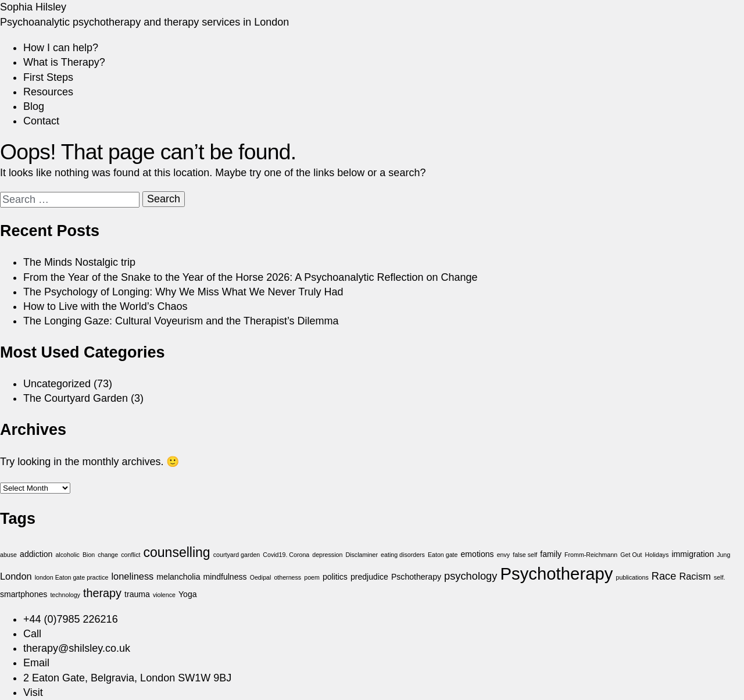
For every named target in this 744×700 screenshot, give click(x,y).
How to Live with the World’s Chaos (105, 306)
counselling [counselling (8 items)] (176, 552)
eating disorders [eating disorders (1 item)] (403, 555)
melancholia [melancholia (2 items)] (178, 577)
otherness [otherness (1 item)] (287, 577)
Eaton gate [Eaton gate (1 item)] (443, 555)
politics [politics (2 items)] (335, 577)
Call (32, 634)
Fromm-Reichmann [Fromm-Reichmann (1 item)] (591, 555)
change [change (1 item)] (108, 555)
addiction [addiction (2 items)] (36, 554)
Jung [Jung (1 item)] (723, 555)
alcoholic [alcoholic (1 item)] (67, 555)
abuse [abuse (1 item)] (8, 555)
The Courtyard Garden (76, 398)
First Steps (48, 77)
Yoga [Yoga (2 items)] (188, 594)
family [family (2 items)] (551, 554)
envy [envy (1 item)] (504, 555)
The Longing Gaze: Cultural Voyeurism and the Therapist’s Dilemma (181, 321)
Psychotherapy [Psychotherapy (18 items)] (556, 574)
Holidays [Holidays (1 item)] (657, 555)
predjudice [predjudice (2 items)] (369, 577)
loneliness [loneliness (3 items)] (132, 576)
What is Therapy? (64, 62)
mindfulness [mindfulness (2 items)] (225, 577)
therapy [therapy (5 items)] (102, 593)
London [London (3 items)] (16, 576)
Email (36, 663)
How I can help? (61, 48)
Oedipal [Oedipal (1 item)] (261, 577)
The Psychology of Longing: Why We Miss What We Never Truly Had (183, 292)
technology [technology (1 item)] (65, 595)
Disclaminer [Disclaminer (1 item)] (362, 555)
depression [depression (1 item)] (327, 555)
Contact (41, 121)
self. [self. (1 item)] (720, 577)
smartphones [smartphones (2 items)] (24, 594)
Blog (34, 106)
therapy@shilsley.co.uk (77, 648)
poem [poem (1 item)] (312, 577)
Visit (33, 692)
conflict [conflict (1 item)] (130, 555)
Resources (48, 92)
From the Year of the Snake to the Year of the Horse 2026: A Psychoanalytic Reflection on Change (251, 277)
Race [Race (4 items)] (664, 576)
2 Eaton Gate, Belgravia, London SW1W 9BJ (127, 678)
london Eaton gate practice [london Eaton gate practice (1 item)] (72, 577)
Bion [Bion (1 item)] (89, 555)
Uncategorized (57, 384)
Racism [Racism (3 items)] (695, 576)
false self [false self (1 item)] (525, 555)
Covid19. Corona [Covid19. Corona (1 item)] (286, 555)
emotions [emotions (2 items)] (477, 554)
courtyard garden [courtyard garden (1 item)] (237, 555)
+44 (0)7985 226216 (71, 619)
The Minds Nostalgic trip (79, 262)
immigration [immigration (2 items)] (693, 554)
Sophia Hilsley (33, 7)
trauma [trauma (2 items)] (137, 594)
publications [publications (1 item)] (632, 577)
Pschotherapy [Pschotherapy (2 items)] (416, 577)
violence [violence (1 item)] (164, 595)
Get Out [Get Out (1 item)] (631, 555)
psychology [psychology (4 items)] (471, 576)
